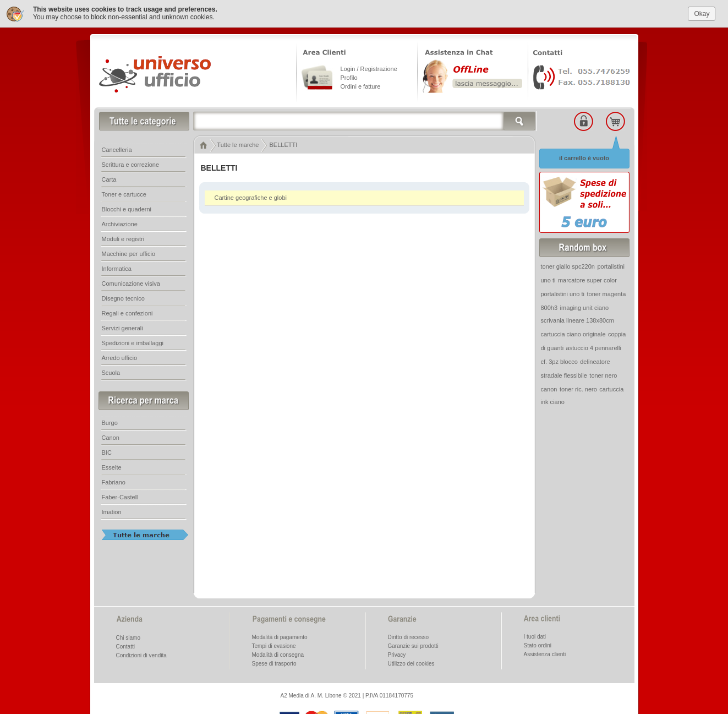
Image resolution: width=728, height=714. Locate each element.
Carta (109, 179)
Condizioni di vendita (141, 655)
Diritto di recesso (408, 637)
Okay (702, 13)
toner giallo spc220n (568, 266)
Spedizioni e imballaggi (133, 342)
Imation (112, 511)
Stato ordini (538, 645)
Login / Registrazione (369, 68)
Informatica (117, 268)
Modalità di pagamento (280, 637)
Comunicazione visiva (131, 283)
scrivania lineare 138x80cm (578, 320)
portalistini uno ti (563, 293)
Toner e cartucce (124, 194)
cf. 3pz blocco (559, 361)
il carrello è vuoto (584, 157)
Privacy (397, 654)
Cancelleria (117, 149)
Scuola (111, 372)
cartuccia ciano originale (573, 334)
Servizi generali (122, 328)
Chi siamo (128, 637)
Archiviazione (120, 224)
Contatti (125, 646)
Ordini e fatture (361, 86)
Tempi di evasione (274, 645)
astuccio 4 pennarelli (594, 347)
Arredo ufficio (120, 357)
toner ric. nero (578, 389)
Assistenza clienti (545, 654)
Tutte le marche (238, 144)
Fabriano (114, 482)
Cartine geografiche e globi (251, 197)
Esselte (112, 467)
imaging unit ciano (585, 307)
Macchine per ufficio (129, 253)
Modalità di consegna (278, 654)
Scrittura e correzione (131, 164)
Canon (111, 437)
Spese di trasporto (274, 663)
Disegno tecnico (123, 298)
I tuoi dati (535, 636)
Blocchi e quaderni (127, 209)
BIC (107, 452)
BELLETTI (284, 144)
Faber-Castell (120, 497)
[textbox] (365, 121)
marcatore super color (587, 280)
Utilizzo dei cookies (411, 663)
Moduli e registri (123, 238)
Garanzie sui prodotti (413, 645)
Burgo (110, 422)
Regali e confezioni (127, 313)
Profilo (349, 77)
